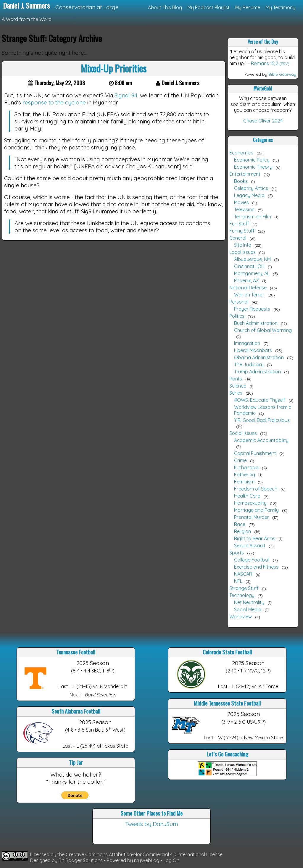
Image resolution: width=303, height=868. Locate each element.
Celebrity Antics (251, 188)
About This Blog (165, 7)
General (238, 238)
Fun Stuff (239, 224)
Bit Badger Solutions (81, 860)
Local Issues (242, 252)
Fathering (245, 475)
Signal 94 (126, 95)
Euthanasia (246, 467)
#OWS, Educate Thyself (260, 400)
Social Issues (243, 433)
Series (236, 393)
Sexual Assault (250, 546)
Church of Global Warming (263, 330)
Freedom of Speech (256, 489)
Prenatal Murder (252, 517)
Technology (242, 595)
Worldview (241, 617)
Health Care (247, 496)
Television (244, 209)
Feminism (244, 482)
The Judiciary (249, 364)
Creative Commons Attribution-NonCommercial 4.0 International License (144, 854)
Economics (241, 153)
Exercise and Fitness (256, 567)
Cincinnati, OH (249, 266)
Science (238, 386)
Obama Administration (259, 357)
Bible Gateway (282, 74)
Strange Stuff (244, 588)
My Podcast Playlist (209, 7)
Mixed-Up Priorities (114, 68)
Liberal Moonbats (253, 350)
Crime (240, 460)
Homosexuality (250, 503)
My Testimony (281, 7)
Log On (171, 860)
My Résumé (248, 7)
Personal (239, 302)
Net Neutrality (249, 602)
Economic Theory (253, 167)
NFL (238, 581)
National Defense (248, 288)
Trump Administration (257, 372)
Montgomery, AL (252, 273)
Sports (237, 553)
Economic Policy (252, 160)
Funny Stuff (242, 231)
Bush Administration (256, 323)
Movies (241, 202)
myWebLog (147, 860)
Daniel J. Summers (26, 5)
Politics (237, 316)
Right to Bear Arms (255, 538)
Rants (236, 379)
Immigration (247, 343)
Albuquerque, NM (252, 259)
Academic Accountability (261, 440)
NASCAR (243, 574)
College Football (252, 560)
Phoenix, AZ (246, 280)
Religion (242, 531)
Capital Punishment (255, 453)
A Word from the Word (27, 19)
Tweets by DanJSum (151, 824)
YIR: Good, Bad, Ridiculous (262, 420)
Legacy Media (249, 195)
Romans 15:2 (265, 63)
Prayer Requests (252, 309)
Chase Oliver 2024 (263, 121)
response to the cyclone (54, 102)
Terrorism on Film (253, 217)
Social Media (248, 609)
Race (240, 524)
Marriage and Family (256, 510)
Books (241, 181)
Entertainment (245, 174)
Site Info (243, 245)
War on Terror (249, 295)
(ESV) (284, 64)
